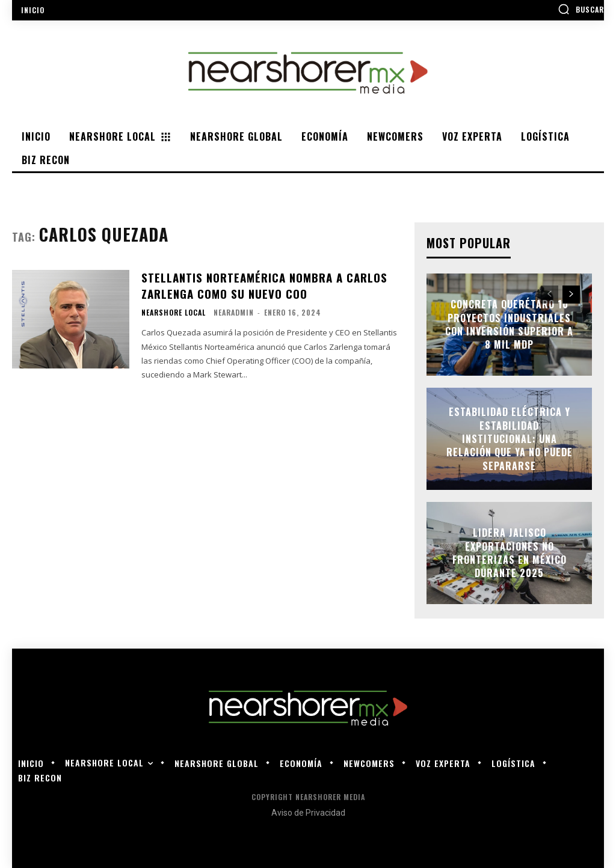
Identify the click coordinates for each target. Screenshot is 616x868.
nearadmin (234, 311)
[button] (581, 9)
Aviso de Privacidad (308, 813)
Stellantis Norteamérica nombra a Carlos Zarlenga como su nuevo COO (262, 285)
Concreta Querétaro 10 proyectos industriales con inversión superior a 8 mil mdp (509, 324)
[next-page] (571, 295)
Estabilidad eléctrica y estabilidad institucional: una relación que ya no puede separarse (510, 439)
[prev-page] (550, 295)
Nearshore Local (174, 311)
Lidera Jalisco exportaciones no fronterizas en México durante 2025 (510, 553)
